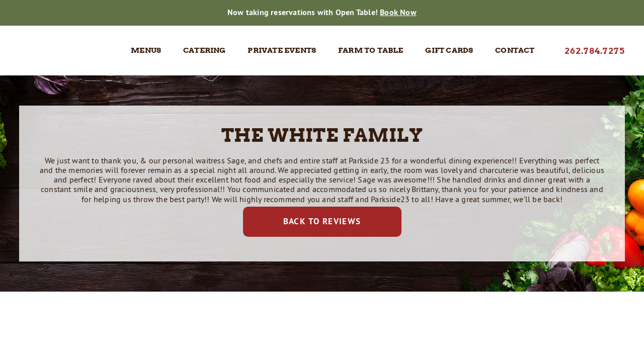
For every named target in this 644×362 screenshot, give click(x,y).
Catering (205, 50)
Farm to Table (371, 50)
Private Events (282, 50)
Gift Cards (449, 50)
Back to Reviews (322, 221)
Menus (146, 50)
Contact (515, 50)
